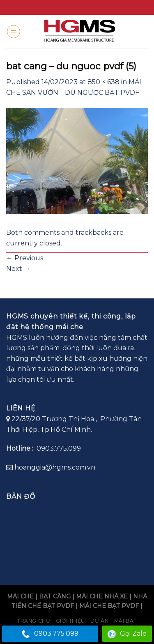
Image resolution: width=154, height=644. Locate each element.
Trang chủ (34, 621)
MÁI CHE (20, 596)
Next (18, 269)
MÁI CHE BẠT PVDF (109, 606)
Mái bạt (125, 621)
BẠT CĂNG (55, 596)
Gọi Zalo (127, 634)
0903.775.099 (50, 634)
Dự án (99, 621)
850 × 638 (103, 82)
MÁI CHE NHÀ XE (102, 596)
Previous (25, 258)
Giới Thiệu (70, 621)
